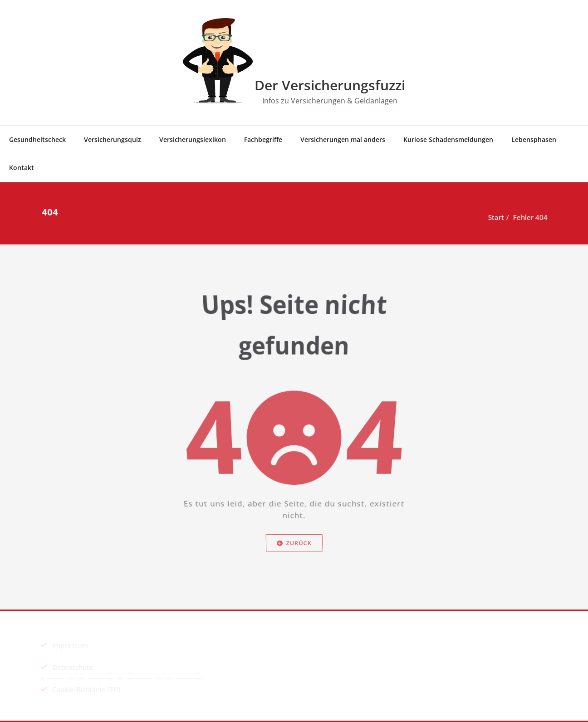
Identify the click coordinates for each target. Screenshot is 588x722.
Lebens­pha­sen (534, 139)
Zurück (294, 563)
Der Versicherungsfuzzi (330, 85)
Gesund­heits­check (37, 139)
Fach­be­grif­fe (263, 139)
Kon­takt (22, 168)
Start (497, 217)
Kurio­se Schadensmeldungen (448, 139)
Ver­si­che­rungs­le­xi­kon (193, 139)
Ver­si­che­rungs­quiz (113, 139)
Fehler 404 (531, 217)
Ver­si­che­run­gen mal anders (343, 139)
